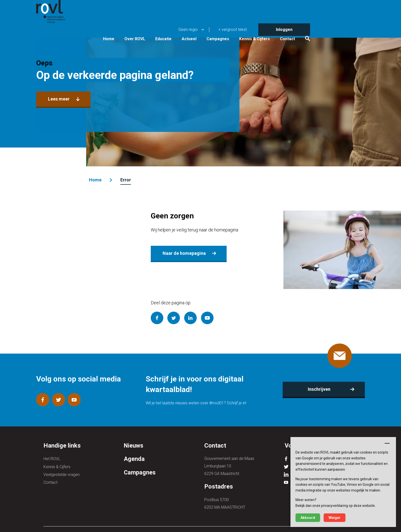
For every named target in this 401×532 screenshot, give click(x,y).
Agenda (134, 459)
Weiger (335, 518)
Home (156, 26)
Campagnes (265, 26)
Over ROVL (182, 26)
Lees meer (66, 115)
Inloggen (332, 6)
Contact (335, 26)
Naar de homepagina (184, 251)
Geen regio (236, 6)
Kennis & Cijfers (302, 26)
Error (130, 180)
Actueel (237, 26)
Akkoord (308, 518)
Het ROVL (52, 458)
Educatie (211, 26)
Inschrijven (314, 389)
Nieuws (134, 446)
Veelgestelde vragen (62, 474)
